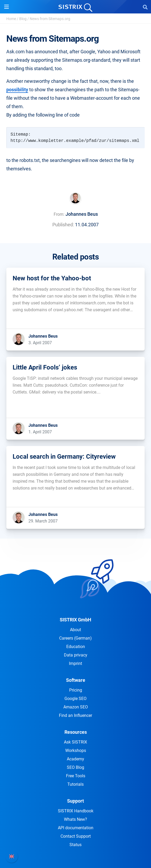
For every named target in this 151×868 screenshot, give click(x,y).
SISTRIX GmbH (75, 620)
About (75, 630)
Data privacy (76, 655)
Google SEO (75, 699)
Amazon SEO (76, 707)
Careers (75, 638)
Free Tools (76, 776)
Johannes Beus (82, 214)
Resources (76, 732)
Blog (23, 19)
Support (75, 801)
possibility (17, 90)
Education (76, 647)
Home (11, 19)
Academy (75, 759)
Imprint (75, 663)
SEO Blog (75, 767)
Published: (63, 225)
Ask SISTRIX (75, 742)
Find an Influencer (75, 715)
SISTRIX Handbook (76, 811)
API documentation (76, 828)
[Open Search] (145, 7)
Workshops (76, 750)
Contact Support (76, 836)
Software (76, 680)
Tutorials (75, 784)
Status (75, 845)
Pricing (76, 690)
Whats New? (75, 819)
